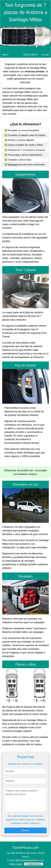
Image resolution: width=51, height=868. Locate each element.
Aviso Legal (16, 864)
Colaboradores (34, 864)
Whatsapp (13, 165)
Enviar (26, 830)
